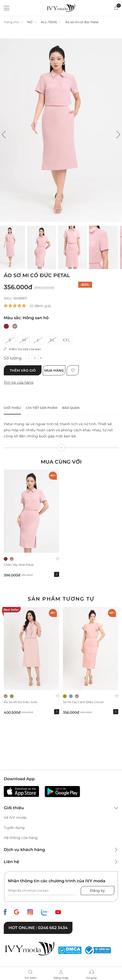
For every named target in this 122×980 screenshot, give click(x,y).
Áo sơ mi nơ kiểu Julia (21, 702)
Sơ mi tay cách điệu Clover (83, 702)
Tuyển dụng (14, 828)
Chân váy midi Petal (19, 565)
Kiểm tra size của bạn (22, 349)
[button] (4, 135)
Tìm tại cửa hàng (19, 382)
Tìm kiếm (31, 978)
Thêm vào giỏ (23, 370)
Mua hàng (54, 370)
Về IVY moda (15, 818)
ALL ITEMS (49, 22)
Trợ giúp (91, 978)
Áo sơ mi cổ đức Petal (82, 22)
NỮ (30, 22)
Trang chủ (11, 22)
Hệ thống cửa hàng (21, 838)
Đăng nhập (61, 978)
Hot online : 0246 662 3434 (38, 928)
